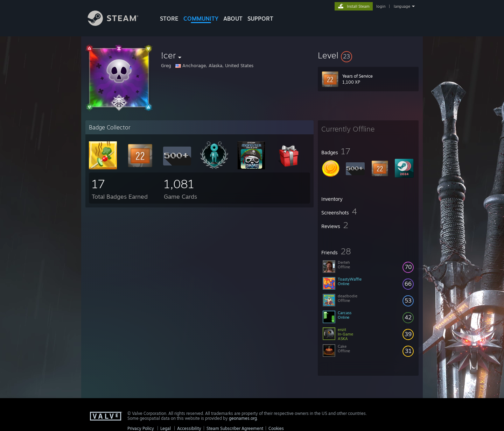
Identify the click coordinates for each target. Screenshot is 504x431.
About (233, 19)
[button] (368, 55)
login (381, 6)
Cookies (276, 428)
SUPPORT (260, 19)
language (402, 6)
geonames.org (243, 418)
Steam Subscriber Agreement (235, 428)
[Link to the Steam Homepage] (118, 24)
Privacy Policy (141, 428)
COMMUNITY (201, 19)
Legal (166, 428)
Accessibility (189, 428)
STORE (169, 19)
